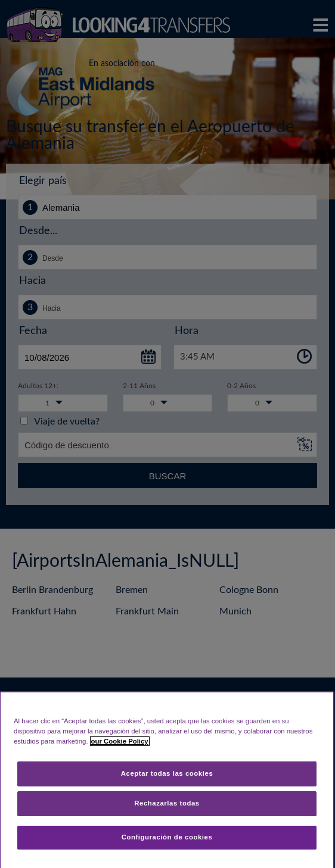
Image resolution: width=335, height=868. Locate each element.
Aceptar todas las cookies (167, 773)
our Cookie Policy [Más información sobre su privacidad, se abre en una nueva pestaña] (120, 741)
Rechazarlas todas (167, 803)
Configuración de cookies (167, 837)
